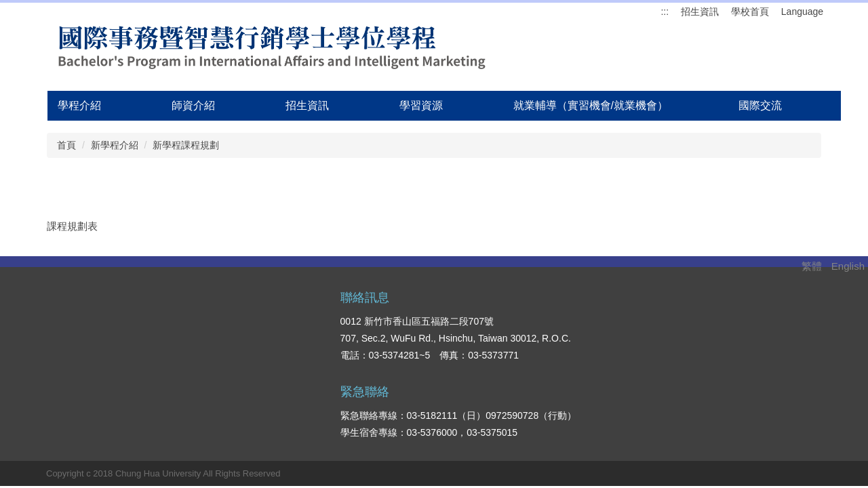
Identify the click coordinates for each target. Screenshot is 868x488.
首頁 (66, 145)
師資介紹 (193, 105)
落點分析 (673, 384)
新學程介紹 (115, 145)
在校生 (583, 323)
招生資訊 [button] (307, 105)
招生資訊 (700, 12)
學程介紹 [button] (79, 105)
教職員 (583, 384)
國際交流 (760, 105)
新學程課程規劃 (186, 145)
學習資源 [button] (421, 105)
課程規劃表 (72, 226)
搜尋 (216, 346)
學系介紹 (757, 323)
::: (665, 12)
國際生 (583, 364)
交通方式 (757, 384)
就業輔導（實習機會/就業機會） (591, 105)
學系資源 (673, 364)
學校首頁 (750, 12)
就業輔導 (757, 343)
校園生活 (757, 364)
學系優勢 (673, 323)
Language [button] (802, 12)
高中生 (583, 343)
